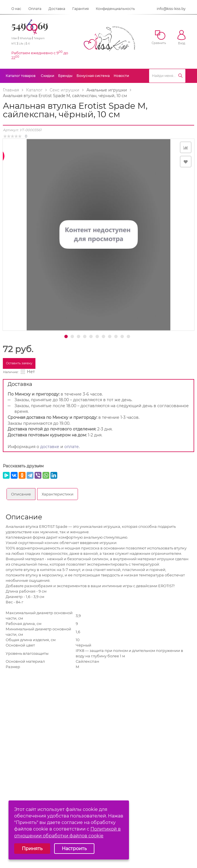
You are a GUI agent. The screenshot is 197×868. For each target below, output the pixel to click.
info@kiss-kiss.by (171, 9)
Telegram (39, 38)
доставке (50, 447)
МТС (14, 44)
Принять (32, 849)
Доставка (57, 9)
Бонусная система (93, 76)
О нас (16, 9)
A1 (29, 44)
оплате (72, 447)
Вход (182, 38)
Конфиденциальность (115, 9)
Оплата (35, 9)
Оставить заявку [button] (19, 363)
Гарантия (81, 9)
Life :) (22, 44)
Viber (14, 38)
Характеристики (58, 494)
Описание (21, 494)
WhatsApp (26, 38)
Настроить (74, 849)
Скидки (47, 76)
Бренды (65, 76)
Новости (121, 76)
